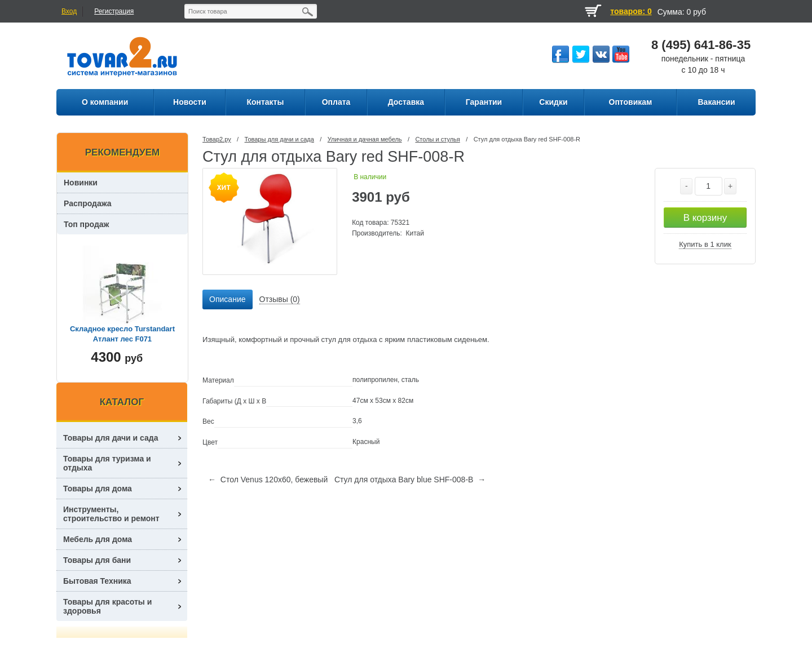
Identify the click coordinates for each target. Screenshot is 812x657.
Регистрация (114, 11)
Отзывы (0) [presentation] (280, 299)
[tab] (227, 300)
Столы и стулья (437, 139)
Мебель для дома (98, 539)
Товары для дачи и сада (279, 139)
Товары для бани (97, 560)
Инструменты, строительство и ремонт (111, 514)
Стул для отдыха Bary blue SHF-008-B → (410, 480)
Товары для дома (98, 489)
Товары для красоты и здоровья (107, 606)
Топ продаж (87, 224)
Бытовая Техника (97, 581)
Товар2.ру (217, 139)
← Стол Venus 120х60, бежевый (268, 480)
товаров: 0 (631, 11)
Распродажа (88, 203)
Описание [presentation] (227, 299)
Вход (69, 11)
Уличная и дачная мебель (365, 139)
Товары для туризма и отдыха (107, 463)
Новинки (81, 183)
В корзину (705, 218)
